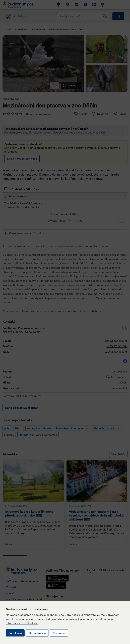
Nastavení (59, 633)
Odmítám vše (37, 633)
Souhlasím (15, 633)
